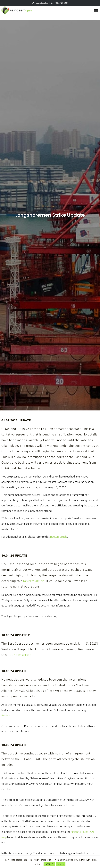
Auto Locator (42, 3)
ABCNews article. (20, 655)
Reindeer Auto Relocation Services (16, 11)
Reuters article (59, 537)
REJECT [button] (61, 864)
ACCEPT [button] (49, 864)
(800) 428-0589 (62, 3)
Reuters (6, 715)
